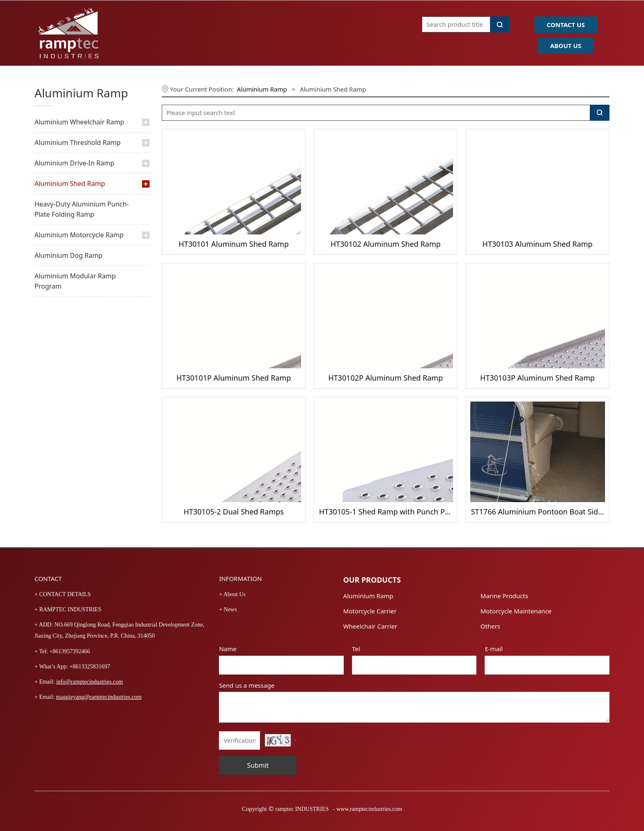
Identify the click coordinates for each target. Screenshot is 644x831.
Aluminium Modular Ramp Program (75, 281)
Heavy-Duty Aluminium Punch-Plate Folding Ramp (82, 209)
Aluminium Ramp (262, 89)
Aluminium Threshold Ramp (78, 142)
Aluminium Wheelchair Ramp (79, 122)
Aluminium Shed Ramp (70, 184)
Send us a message (247, 685)
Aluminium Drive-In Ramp (74, 163)
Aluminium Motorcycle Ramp (79, 235)
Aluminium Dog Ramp (68, 255)
